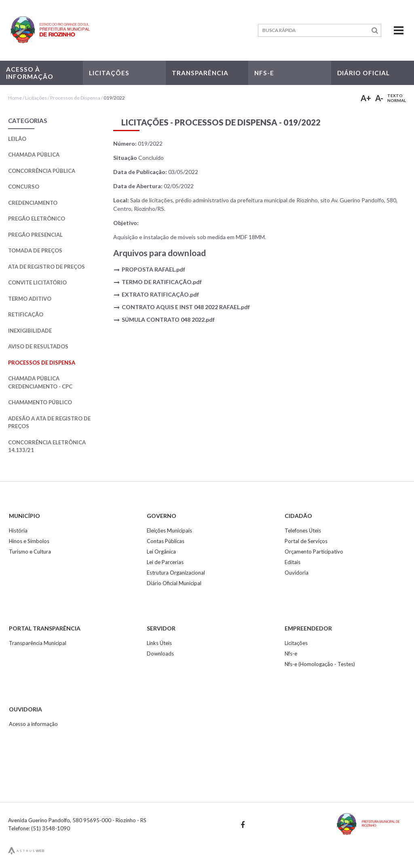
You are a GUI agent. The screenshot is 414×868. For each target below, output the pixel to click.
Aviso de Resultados (38, 346)
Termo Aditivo (30, 299)
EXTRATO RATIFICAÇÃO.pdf (160, 294)
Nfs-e (291, 654)
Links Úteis (159, 643)
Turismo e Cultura (30, 552)
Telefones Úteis (303, 531)
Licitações (36, 98)
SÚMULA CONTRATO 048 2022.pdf (168, 319)
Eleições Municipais (169, 531)
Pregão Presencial (35, 235)
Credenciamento (33, 203)
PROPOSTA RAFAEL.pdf (153, 269)
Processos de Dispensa (76, 98)
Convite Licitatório (37, 282)
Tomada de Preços (35, 250)
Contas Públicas (166, 541)
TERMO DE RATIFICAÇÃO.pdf (162, 282)
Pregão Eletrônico (37, 219)
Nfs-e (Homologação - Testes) (320, 664)
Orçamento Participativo (314, 552)
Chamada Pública (34, 155)
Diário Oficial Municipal (174, 583)
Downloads (160, 654)
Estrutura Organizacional (176, 573)
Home (15, 98)
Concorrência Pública (42, 171)
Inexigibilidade (30, 331)
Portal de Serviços (306, 541)
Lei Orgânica (161, 552)
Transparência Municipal (38, 643)
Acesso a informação (33, 724)
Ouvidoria (297, 573)
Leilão (17, 139)
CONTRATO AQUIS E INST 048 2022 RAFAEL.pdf (186, 307)
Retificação (26, 314)
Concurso (24, 187)
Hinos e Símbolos (29, 541)
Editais (293, 562)
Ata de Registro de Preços (46, 267)
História (18, 531)
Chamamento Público (40, 402)
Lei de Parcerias (165, 562)
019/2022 (114, 98)
